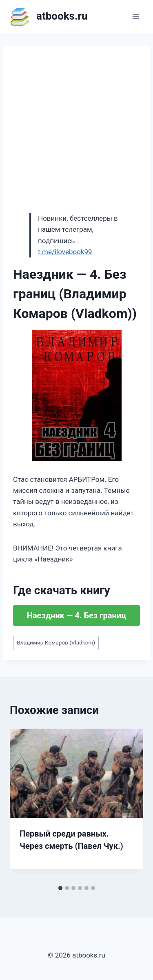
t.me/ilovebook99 (65, 252)
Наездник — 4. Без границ (76, 615)
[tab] (60, 888)
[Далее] (129, 805)
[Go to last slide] (24, 805)
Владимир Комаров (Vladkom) (56, 642)
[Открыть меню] (136, 16)
